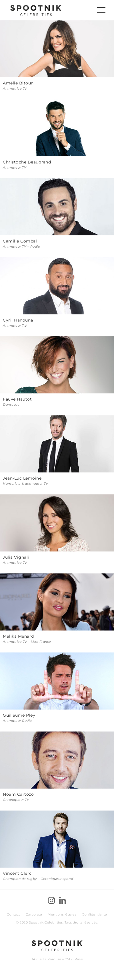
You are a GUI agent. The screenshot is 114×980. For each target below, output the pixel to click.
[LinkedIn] (63, 900)
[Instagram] (52, 900)
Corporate (34, 914)
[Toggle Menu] (101, 10)
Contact (13, 914)
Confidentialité (95, 914)
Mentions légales (62, 914)
